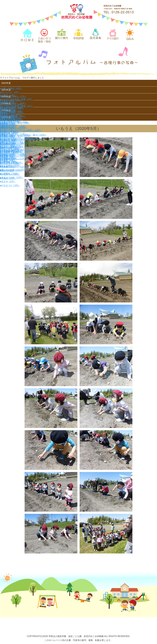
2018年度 (6, 112)
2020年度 (6, 97)
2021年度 (6, 90)
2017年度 (6, 119)
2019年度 (6, 104)
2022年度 (6, 83)
